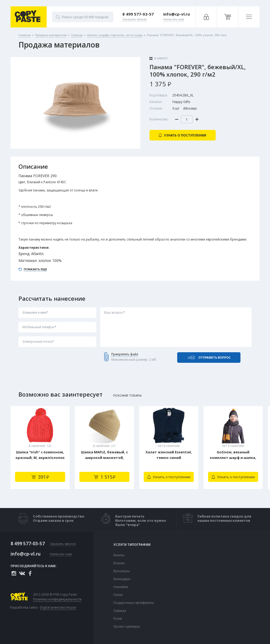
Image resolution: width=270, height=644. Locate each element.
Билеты (119, 555)
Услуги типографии (132, 545)
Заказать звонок (63, 544)
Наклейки (121, 587)
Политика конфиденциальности (57, 599)
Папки (118, 595)
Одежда (120, 611)
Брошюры (122, 571)
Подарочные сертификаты (134, 603)
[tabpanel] (40, 448)
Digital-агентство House (58, 607)
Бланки (119, 563)
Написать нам (61, 554)
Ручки (118, 619)
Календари (122, 579)
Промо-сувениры (127, 627)
